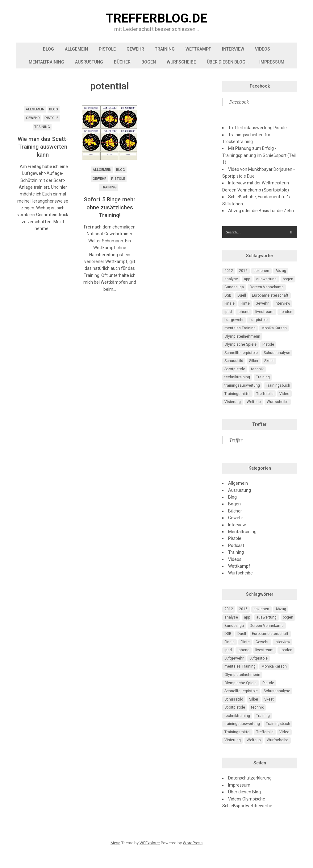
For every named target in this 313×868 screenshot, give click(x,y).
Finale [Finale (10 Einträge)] (230, 303)
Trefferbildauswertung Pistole (257, 128)
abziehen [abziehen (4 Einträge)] (261, 271)
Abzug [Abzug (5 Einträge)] (281, 271)
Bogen (149, 62)
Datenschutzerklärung (250, 778)
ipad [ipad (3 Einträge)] (228, 312)
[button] (110, 133)
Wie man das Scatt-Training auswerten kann (43, 147)
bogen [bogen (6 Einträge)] (288, 279)
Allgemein (76, 49)
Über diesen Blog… (228, 62)
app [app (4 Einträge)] (247, 279)
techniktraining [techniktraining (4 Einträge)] (237, 377)
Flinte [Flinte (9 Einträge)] (245, 303)
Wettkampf (198, 49)
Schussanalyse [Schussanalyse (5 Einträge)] (277, 353)
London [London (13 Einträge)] (286, 312)
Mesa (115, 843)
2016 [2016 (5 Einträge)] (243, 271)
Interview (233, 49)
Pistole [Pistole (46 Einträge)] (268, 344)
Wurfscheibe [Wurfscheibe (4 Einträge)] (278, 402)
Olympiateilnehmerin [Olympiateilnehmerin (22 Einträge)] (242, 336)
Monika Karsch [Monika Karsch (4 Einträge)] (274, 328)
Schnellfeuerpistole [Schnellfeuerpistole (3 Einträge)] (241, 353)
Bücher (122, 62)
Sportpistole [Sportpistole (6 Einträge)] (235, 369)
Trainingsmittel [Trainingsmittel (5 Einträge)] (237, 394)
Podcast (236, 545)
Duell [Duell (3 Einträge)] (242, 295)
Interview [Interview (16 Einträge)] (282, 303)
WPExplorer (150, 843)
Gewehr (135, 49)
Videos (263, 49)
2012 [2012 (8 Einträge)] (229, 271)
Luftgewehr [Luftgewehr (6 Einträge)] (234, 320)
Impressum (272, 62)
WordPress (193, 843)
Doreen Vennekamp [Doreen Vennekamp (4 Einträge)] (267, 287)
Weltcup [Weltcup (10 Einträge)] (254, 402)
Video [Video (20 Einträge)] (284, 394)
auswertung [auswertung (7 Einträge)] (266, 279)
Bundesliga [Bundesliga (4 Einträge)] (234, 287)
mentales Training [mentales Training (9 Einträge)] (240, 328)
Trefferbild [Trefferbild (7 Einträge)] (265, 394)
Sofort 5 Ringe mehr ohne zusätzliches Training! (110, 207)
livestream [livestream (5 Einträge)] (264, 312)
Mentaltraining (46, 62)
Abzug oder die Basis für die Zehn (261, 211)
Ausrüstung (89, 62)
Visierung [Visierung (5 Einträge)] (233, 402)
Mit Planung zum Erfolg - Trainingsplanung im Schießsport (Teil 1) (259, 155)
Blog (48, 49)
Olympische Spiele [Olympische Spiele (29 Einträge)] (240, 344)
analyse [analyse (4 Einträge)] (231, 279)
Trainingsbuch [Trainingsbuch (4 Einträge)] (278, 385)
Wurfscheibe (181, 62)
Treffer (260, 424)
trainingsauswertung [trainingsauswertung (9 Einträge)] (242, 385)
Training (165, 49)
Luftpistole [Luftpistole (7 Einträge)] (259, 320)
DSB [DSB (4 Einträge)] (228, 295)
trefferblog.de (156, 19)
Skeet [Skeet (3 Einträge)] (269, 361)
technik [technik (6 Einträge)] (257, 369)
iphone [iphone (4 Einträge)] (244, 312)
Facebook (260, 86)
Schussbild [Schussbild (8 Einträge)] (234, 361)
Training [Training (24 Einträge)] (263, 377)
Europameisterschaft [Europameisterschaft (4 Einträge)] (270, 295)
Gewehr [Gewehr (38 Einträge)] (262, 303)
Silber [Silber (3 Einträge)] (254, 361)
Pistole (107, 49)
